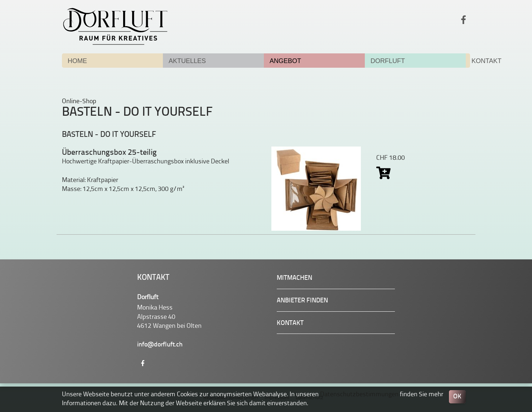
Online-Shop (79, 101)
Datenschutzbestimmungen (359, 394)
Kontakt (290, 323)
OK (457, 397)
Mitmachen (294, 278)
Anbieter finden (302, 301)
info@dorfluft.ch (160, 345)
